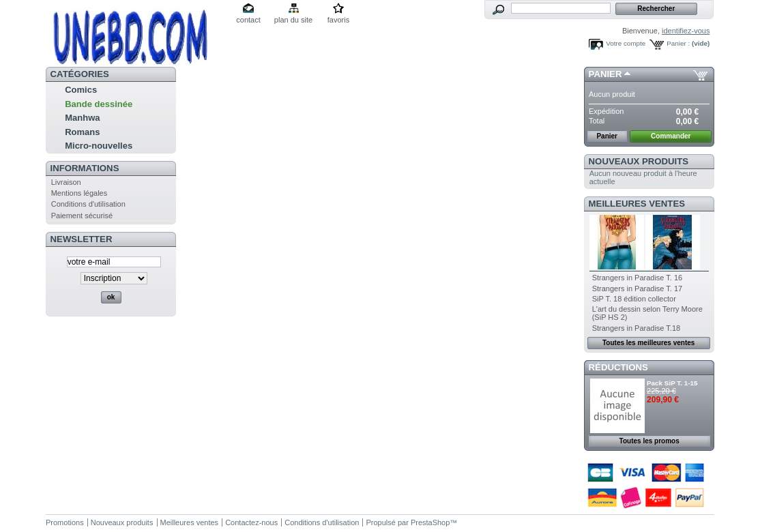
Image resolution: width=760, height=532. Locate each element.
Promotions (65, 522)
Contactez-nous (251, 522)
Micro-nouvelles (99, 146)
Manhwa (82, 118)
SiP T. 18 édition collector (634, 299)
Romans (82, 132)
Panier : (678, 43)
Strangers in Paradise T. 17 (637, 289)
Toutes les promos (649, 441)
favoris (338, 20)
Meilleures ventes (637, 204)
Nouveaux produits (639, 161)
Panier (605, 74)
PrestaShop (430, 522)
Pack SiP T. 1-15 (672, 383)
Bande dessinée (99, 104)
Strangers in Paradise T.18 (636, 328)
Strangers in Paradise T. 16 (637, 278)
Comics (81, 90)
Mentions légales (79, 193)
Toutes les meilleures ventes (648, 343)
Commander (671, 136)
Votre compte (626, 43)
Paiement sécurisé (82, 216)
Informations (85, 168)
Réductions (618, 367)
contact (248, 20)
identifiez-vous (686, 31)
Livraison (66, 182)
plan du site (293, 20)
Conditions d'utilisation (88, 204)
